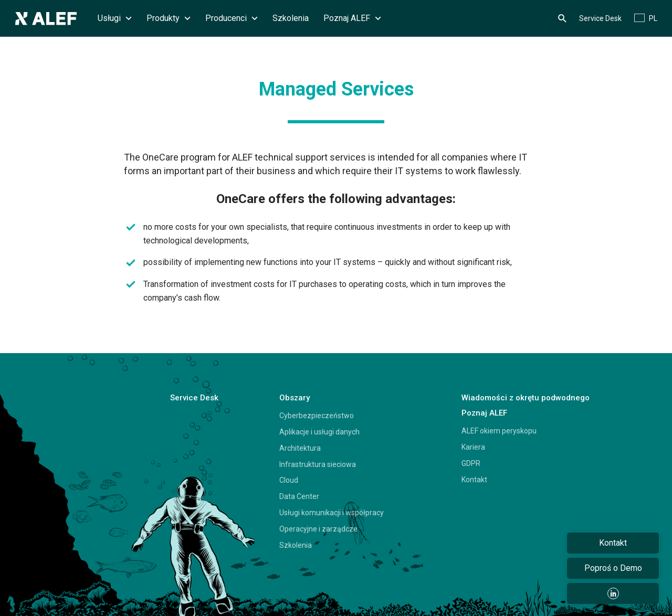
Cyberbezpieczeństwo (317, 416)
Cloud (289, 480)
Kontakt (474, 480)
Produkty (169, 18)
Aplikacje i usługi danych (319, 432)
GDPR (471, 463)
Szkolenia (291, 18)
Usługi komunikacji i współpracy (332, 513)
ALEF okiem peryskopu (499, 431)
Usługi (115, 18)
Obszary (295, 398)
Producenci (232, 18)
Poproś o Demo (613, 568)
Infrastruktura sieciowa (318, 464)
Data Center (299, 496)
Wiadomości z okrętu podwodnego (526, 398)
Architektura (300, 448)
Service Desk (600, 18)
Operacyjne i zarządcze (318, 529)
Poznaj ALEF (352, 18)
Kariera (473, 447)
